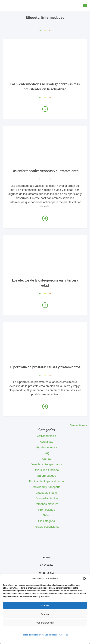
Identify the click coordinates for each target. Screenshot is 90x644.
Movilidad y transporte (47, 487)
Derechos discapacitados (47, 464)
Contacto (47, 565)
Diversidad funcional (47, 470)
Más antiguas (78, 425)
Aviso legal (64, 635)
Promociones (47, 510)
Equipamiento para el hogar (47, 481)
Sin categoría (47, 521)
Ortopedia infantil (47, 493)
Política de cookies (30, 635)
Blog (47, 453)
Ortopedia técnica (47, 498)
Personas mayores (47, 504)
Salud (47, 515)
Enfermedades (47, 476)
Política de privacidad (48, 635)
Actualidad (47, 442)
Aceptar (45, 605)
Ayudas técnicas (47, 447)
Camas (47, 459)
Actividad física (47, 436)
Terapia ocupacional (47, 527)
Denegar (45, 614)
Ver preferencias (45, 623)
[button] (85, 578)
